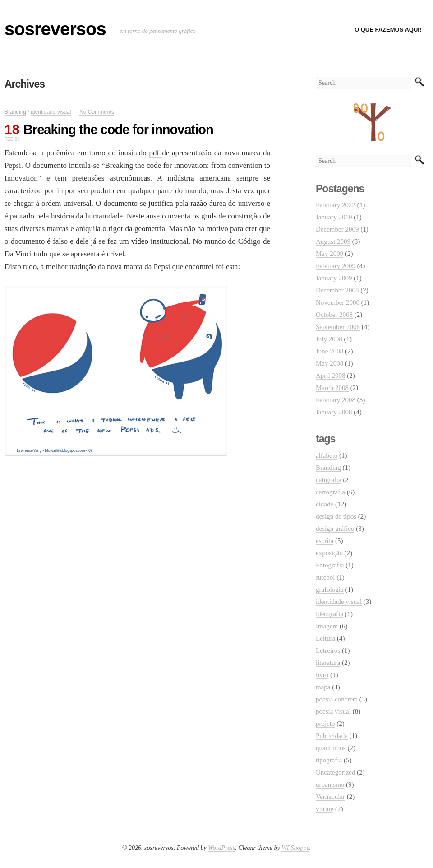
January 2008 (334, 412)
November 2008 (338, 302)
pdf (156, 153)
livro (322, 675)
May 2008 (329, 363)
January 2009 (334, 278)
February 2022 (336, 205)
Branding (15, 112)
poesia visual (333, 711)
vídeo (140, 241)
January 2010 (334, 217)
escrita (325, 541)
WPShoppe (295, 848)
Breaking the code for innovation (118, 130)
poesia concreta (337, 699)
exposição (329, 553)
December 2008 (337, 290)
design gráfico (335, 529)
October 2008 (334, 315)
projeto (325, 724)
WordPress (221, 848)
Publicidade (332, 736)
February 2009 (336, 266)
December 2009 (337, 229)
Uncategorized (335, 772)
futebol (325, 577)
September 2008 (338, 327)
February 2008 (336, 400)
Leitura (325, 638)
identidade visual (51, 112)
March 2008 (332, 388)
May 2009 (329, 254)
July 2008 (329, 339)
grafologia (330, 589)
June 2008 (329, 351)
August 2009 (333, 241)
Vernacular (330, 797)
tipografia (329, 760)
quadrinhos (331, 748)
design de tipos (336, 516)
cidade (325, 504)
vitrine (325, 809)
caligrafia (329, 480)
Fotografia (330, 565)
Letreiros (328, 650)
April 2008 (330, 376)
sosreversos (55, 29)
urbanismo (330, 784)
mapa (323, 687)
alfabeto (327, 455)
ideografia (329, 614)
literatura (328, 663)
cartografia (330, 492)
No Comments (97, 112)
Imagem (327, 626)
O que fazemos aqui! (388, 30)
